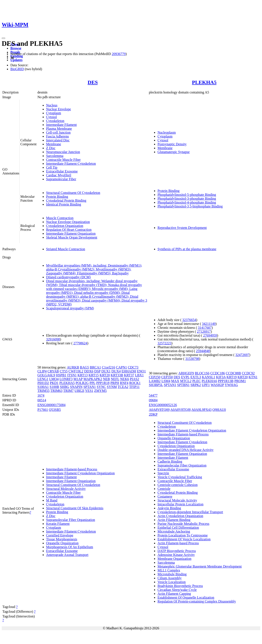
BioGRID (17, 69)
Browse (16, 48)
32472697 (242, 355)
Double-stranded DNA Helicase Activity (186, 450)
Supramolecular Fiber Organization (71, 520)
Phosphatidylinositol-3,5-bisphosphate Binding (190, 206)
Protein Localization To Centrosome (183, 535)
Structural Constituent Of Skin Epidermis (75, 508)
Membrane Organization (174, 559)
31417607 (205, 328)
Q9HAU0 (219, 410)
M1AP (78, 379)
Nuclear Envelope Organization (68, 222)
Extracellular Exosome (62, 171)
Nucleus (52, 105)
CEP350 (167, 377)
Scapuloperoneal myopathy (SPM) (70, 308)
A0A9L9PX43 (201, 410)
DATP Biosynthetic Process (177, 551)
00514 (42, 400)
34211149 (209, 324)
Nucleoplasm (167, 132)
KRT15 (94, 375)
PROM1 (240, 381)
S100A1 (43, 387)
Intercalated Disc (58, 140)
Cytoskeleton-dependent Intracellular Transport (190, 512)
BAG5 (84, 367)
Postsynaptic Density (172, 144)
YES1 (89, 391)
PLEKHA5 (204, 82)
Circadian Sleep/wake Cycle (177, 590)
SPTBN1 (183, 385)
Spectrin (163, 473)
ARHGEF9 (186, 373)
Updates (16, 60)
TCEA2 (123, 387)
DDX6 (89, 371)
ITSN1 (72, 375)
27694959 (210, 335)
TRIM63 (56, 391)
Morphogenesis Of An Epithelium (70, 547)
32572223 (164, 343)
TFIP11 (134, 387)
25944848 (203, 351)
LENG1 (43, 379)
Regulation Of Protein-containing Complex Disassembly (197, 601)
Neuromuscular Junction (63, 152)
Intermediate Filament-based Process (72, 469)
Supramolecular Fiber (61, 179)
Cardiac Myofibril (59, 175)
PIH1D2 (43, 383)
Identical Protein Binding (64, 204)
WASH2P (217, 385)
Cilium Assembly (170, 578)
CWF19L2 (76, 371)
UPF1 (206, 385)
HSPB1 (61, 375)
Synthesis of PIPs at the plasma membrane (187, 249)
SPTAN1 (89, 387)
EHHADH (129, 371)
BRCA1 (95, 367)
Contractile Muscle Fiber (63, 160)
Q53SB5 (55, 410)
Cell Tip (52, 167)
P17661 (43, 410)
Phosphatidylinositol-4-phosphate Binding (187, 202)
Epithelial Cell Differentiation (178, 528)
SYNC (101, 387)
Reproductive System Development (182, 228)
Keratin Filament (58, 524)
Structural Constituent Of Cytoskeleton (73, 193)
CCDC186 (218, 373)
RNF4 (124, 383)
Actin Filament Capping (174, 594)
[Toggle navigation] (3, 38)
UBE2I (79, 391)
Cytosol (51, 117)
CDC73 (133, 367)
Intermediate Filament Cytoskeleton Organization (80, 473)
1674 (41, 395)
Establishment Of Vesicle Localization (184, 539)
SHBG (65, 387)
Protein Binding (57, 197)
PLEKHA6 (209, 381)
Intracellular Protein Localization (180, 504)
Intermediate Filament (61, 125)
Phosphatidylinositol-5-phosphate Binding (187, 195)
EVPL (185, 377)
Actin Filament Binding (174, 520)
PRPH (115, 383)
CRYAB (53, 371)
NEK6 (125, 379)
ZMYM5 (100, 391)
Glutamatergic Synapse (174, 152)
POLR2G (82, 383)
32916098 (53, 339)
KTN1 (253, 377)
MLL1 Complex (169, 570)
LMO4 (54, 379)
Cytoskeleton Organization (65, 226)
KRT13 (83, 375)
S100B (54, 387)
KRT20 (105, 375)
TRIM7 (68, 391)
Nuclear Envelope (59, 109)
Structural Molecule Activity (66, 489)
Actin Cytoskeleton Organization (180, 516)
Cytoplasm (54, 113)
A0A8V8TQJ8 (180, 410)
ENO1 (141, 371)
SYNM (112, 387)
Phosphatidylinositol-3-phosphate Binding (187, 199)
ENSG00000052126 (163, 405)
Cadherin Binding (170, 461)
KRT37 (129, 375)
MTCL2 (186, 381)
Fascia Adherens (57, 136)
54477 (153, 395)
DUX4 (116, 371)
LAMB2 (155, 381)
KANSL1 (208, 377)
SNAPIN (76, 387)
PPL (92, 383)
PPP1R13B (226, 381)
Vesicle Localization (172, 582)
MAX (175, 381)
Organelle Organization (62, 543)
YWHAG (231, 385)
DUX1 (106, 371)
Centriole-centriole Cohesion (178, 485)
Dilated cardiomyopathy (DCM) (68, 277)
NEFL (115, 379)
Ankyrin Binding (169, 508)
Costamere (165, 496)
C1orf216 (108, 367)
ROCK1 (135, 383)
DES (93, 82)
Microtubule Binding (172, 574)
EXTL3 (196, 377)
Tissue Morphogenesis (62, 539)
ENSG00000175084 (51, 405)
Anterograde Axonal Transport (67, 555)
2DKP (153, 414)
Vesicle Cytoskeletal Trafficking (180, 477)
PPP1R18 (103, 383)
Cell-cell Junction (58, 132)
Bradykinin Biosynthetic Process (180, 586)
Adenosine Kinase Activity (176, 555)
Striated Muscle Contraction (66, 249)
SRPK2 (196, 385)
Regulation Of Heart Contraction (69, 230)
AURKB (73, 367)
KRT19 (232, 377)
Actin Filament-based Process (178, 543)
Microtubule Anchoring (174, 531)
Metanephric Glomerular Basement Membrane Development (200, 566)
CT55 (64, 371)
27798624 (80, 343)
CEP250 (155, 377)
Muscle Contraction (60, 218)
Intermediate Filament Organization (71, 233)
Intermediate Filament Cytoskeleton (71, 164)
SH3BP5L (156, 385)
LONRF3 (66, 379)
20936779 (119, 54)
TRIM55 (43, 391)
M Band (52, 500)
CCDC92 (248, 373)
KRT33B (117, 375)
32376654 (189, 320)
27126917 (204, 331)
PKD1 (54, 383)
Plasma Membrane (59, 129)
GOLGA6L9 (46, 375)
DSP (97, 371)
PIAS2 (134, 379)
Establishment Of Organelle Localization (186, 597)
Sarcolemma (55, 156)
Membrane (54, 144)
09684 (153, 400)
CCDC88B (233, 373)
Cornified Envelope (60, 535)
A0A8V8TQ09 (159, 410)
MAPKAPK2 (93, 379)
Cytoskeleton (55, 121)
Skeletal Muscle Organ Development (72, 237)
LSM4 (166, 381)
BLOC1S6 (202, 373)
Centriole (164, 489)
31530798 (192, 359)
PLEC (197, 381)
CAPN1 (121, 367)
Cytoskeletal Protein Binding (66, 200)
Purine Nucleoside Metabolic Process (183, 524)
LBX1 (139, 375)
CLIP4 (42, 371)
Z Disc (51, 148)
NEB (106, 379)
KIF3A (221, 377)
